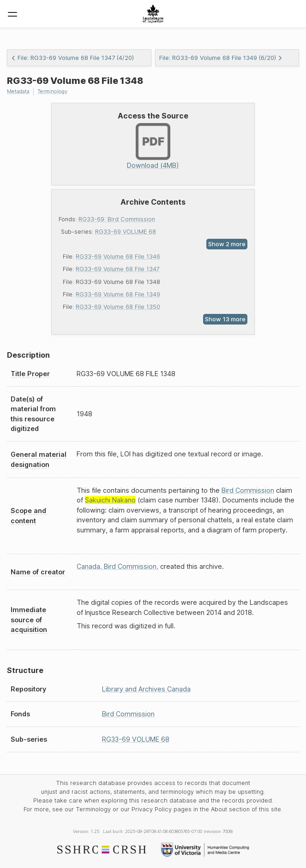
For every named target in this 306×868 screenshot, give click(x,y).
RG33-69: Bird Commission (117, 219)
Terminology (52, 91)
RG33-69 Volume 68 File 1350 (118, 307)
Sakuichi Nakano (110, 500)
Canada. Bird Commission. (117, 566)
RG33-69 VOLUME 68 (126, 232)
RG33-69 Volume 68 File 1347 (118, 269)
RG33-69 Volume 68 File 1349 (118, 294)
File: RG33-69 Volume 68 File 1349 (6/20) (221, 58)
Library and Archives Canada (146, 689)
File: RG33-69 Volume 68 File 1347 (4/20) (72, 58)
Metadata (18, 91)
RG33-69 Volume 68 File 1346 (118, 257)
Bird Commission (248, 490)
